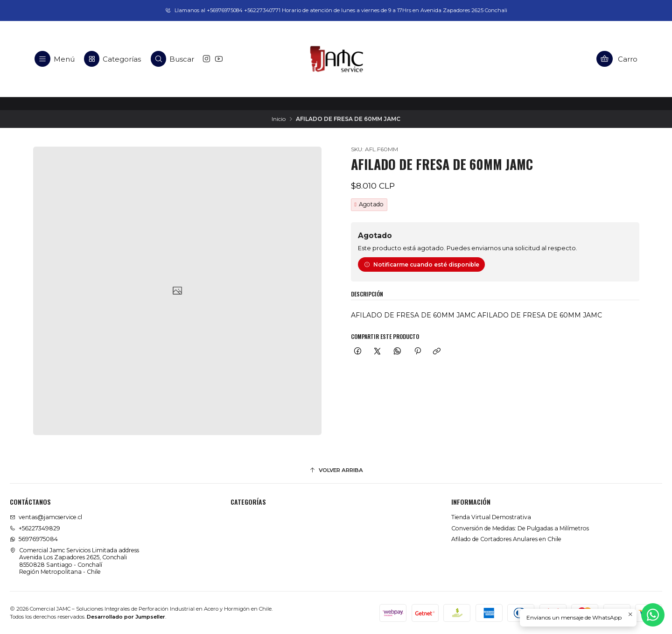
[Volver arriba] (336, 471)
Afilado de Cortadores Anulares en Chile (506, 539)
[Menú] (55, 59)
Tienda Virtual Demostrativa (491, 517)
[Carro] (617, 59)
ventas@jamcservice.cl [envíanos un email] (46, 517)
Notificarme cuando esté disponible (422, 264)
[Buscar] (172, 59)
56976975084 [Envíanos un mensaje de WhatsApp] (34, 539)
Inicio (279, 119)
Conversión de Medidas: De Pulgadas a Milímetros (520, 528)
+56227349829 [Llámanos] (35, 528)
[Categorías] (112, 59)
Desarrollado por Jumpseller (126, 617)
